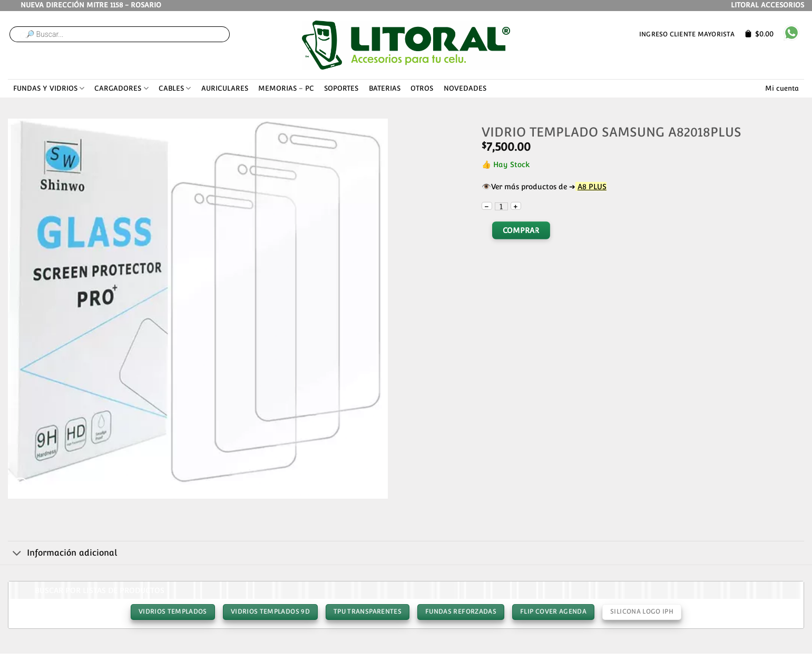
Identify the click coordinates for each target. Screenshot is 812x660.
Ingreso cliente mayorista (687, 34)
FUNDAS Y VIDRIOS (49, 88)
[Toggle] (17, 554)
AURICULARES (225, 88)
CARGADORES (121, 88)
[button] (20, 487)
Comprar (521, 231)
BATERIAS (385, 88)
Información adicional (62, 554)
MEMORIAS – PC (286, 88)
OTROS (422, 88)
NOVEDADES (465, 88)
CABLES (175, 88)
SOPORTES (341, 88)
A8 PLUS (592, 186)
